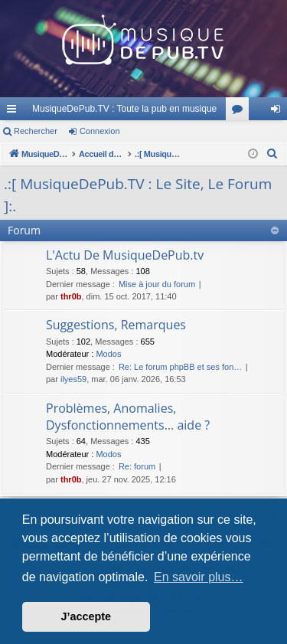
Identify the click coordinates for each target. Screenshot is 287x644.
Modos (108, 354)
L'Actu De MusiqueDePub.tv (125, 255)
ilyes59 (73, 379)
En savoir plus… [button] (199, 577)
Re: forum (137, 466)
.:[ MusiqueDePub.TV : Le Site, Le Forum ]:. (138, 195)
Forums (240, 112)
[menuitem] (272, 154)
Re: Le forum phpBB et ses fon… (180, 367)
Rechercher (36, 131)
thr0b (71, 296)
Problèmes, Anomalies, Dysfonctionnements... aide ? (128, 417)
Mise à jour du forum (157, 284)
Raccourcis (15, 112)
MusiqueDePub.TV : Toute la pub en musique (124, 109)
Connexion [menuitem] (279, 112)
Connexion (100, 131)
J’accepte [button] (86, 616)
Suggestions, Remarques (116, 325)
